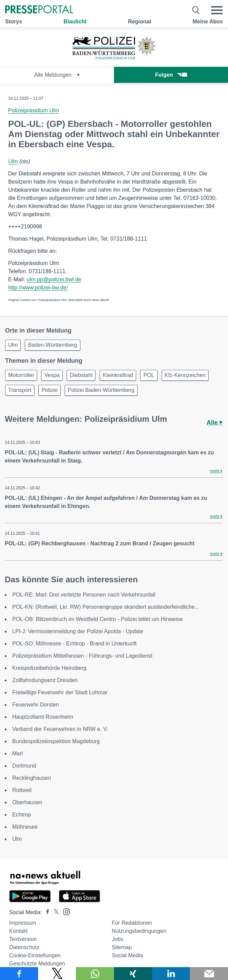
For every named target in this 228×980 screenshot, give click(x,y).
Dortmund (24, 766)
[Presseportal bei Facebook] (46, 912)
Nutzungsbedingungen (139, 931)
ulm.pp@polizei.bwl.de (54, 279)
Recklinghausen (32, 778)
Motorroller (21, 375)
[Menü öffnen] (217, 10)
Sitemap (122, 947)
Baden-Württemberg (52, 345)
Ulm (13, 161)
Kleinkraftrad (118, 375)
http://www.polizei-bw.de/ (38, 288)
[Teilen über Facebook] (19, 974)
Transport (20, 390)
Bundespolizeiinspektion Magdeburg (56, 741)
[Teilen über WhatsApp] (95, 974)
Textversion (23, 939)
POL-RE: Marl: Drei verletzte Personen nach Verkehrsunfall (84, 595)
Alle (215, 422)
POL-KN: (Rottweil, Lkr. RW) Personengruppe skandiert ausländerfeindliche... (106, 607)
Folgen (171, 75)
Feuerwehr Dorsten (36, 705)
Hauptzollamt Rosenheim (43, 717)
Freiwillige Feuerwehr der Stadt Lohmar (60, 692)
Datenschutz (24, 947)
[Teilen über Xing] (133, 974)
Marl (18, 753)
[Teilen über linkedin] (171, 974)
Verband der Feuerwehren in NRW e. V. (60, 729)
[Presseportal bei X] (54, 912)
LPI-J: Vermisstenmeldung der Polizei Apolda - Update (78, 631)
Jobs (117, 939)
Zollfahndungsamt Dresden (45, 680)
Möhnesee (25, 827)
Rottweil (22, 790)
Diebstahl (81, 375)
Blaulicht (75, 22)
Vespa (52, 375)
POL (149, 375)
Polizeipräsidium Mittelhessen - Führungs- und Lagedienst (82, 656)
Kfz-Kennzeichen (185, 375)
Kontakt (18, 931)
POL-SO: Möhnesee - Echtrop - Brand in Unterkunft (75, 644)
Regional (140, 22)
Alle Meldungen (57, 75)
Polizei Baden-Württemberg (101, 390)
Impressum (23, 923)
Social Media (127, 955)
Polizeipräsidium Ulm (34, 110)
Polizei (50, 390)
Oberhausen (27, 802)
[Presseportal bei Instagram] (64, 911)
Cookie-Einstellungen (35, 955)
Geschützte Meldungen (37, 964)
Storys (14, 22)
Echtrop (22, 815)
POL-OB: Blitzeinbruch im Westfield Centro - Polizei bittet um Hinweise (97, 619)
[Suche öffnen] (196, 10)
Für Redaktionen (132, 923)
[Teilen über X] (57, 974)
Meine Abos (208, 22)
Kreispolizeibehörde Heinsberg (49, 668)
